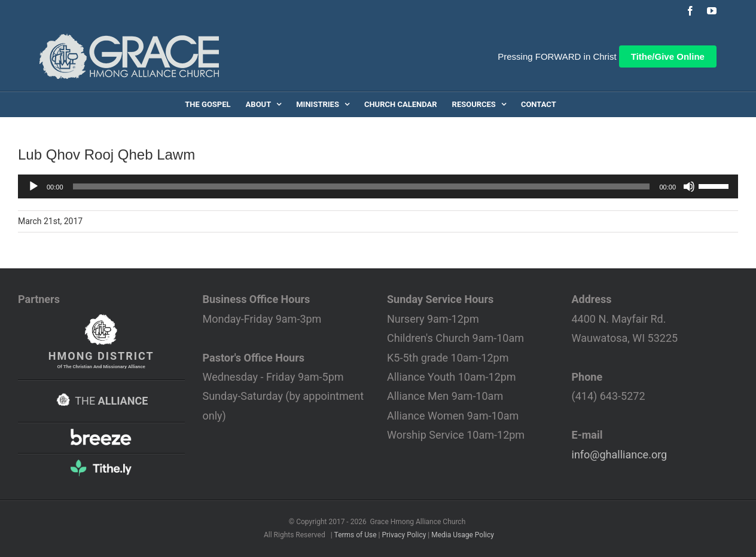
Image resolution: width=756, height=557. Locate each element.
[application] (378, 186)
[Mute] (689, 186)
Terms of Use (356, 535)
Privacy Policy (404, 535)
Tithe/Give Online (668, 56)
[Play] (33, 186)
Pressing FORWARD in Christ (557, 56)
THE (101, 401)
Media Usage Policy (463, 535)
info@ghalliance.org (620, 455)
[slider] (362, 186)
